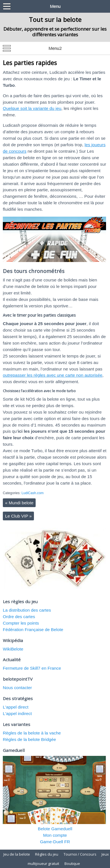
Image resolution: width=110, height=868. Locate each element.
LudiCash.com (33, 493)
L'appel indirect (17, 713)
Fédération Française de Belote (33, 630)
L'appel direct (16, 707)
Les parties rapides (30, 63)
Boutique (72, 863)
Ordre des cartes (19, 617)
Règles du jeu (47, 854)
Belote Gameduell (55, 829)
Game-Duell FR (55, 842)
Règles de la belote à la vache (32, 733)
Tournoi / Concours (80, 854)
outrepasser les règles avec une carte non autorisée (53, 375)
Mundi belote (19, 503)
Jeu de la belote (17, 854)
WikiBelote (13, 649)
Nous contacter (17, 688)
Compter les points (21, 623)
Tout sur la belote (55, 19)
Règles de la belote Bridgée (29, 739)
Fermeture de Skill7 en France (32, 668)
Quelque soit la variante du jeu (32, 108)
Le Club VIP (18, 516)
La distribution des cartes (27, 610)
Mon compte (55, 835)
